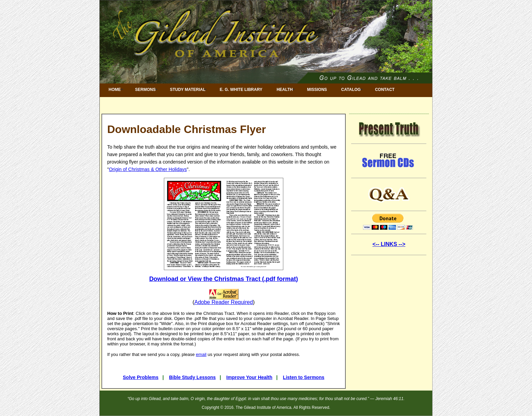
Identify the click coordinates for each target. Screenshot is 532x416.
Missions (317, 90)
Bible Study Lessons (192, 377)
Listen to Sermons (304, 377)
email (201, 354)
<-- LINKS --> (389, 244)
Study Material (188, 90)
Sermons (145, 90)
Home (115, 90)
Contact (385, 90)
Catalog (351, 90)
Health (285, 90)
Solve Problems (141, 377)
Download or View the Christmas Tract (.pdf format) (224, 279)
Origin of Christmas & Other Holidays (148, 169)
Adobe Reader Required (224, 302)
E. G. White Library (241, 90)
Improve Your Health (249, 377)
